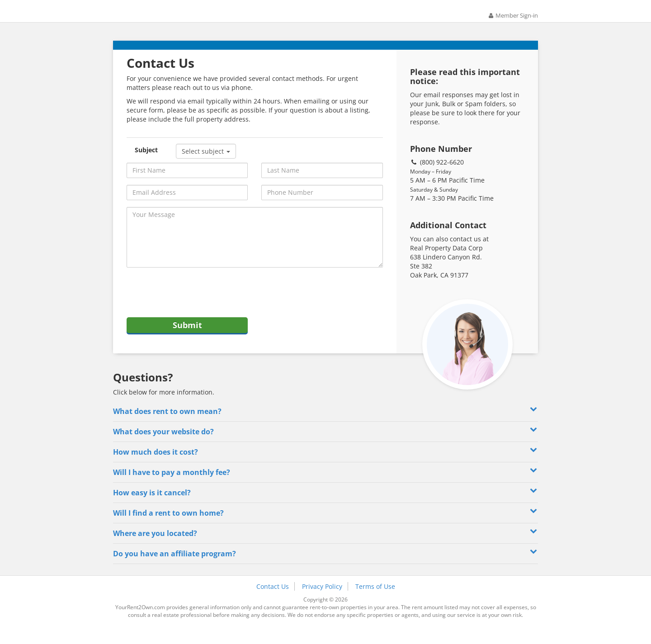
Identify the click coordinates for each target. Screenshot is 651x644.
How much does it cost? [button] (325, 466)
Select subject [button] (206, 161)
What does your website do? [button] (325, 445)
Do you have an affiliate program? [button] (325, 567)
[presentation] (195, 303)
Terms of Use (375, 601)
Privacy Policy (322, 601)
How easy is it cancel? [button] (325, 506)
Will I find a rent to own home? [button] (325, 527)
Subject (146, 160)
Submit (187, 337)
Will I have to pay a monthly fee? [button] (325, 486)
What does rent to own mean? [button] (325, 425)
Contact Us (273, 601)
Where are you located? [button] (325, 547)
